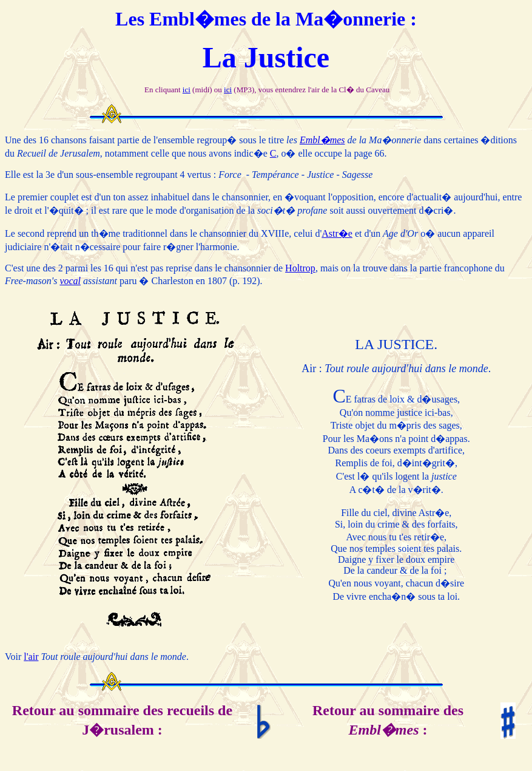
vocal (70, 281)
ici (187, 90)
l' (26, 657)
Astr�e (337, 233)
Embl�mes (322, 140)
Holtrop (300, 268)
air (34, 657)
